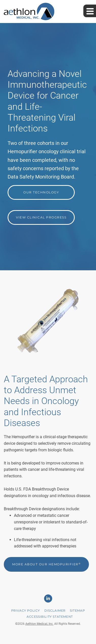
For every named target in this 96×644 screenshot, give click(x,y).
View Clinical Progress (41, 217)
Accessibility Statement (50, 617)
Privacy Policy (26, 610)
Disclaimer (55, 610)
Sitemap (77, 610)
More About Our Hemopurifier (46, 564)
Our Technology (41, 192)
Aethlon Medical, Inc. (39, 624)
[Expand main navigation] (90, 11)
